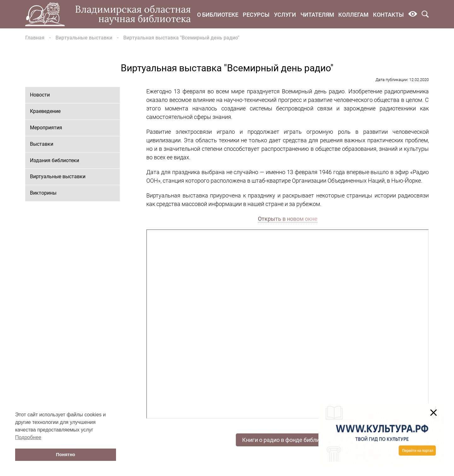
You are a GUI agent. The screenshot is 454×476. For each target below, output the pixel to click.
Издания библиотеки (55, 160)
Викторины (43, 193)
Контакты (388, 15)
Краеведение (45, 111)
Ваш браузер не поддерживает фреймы (288, 324)
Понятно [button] (66, 455)
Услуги (285, 15)
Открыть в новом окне (288, 219)
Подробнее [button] (28, 437)
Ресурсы (256, 15)
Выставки (42, 144)
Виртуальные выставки (84, 38)
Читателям (317, 15)
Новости (40, 95)
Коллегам (353, 15)
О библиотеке (218, 15)
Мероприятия (46, 128)
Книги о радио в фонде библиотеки (288, 440)
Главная (35, 38)
